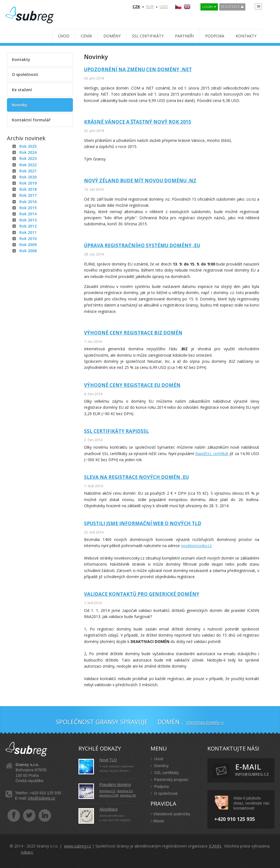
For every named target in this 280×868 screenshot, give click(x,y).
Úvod (64, 36)
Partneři (184, 36)
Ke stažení (22, 90)
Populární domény (115, 785)
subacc (27, 852)
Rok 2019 (28, 183)
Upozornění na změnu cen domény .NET (138, 69)
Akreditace (109, 809)
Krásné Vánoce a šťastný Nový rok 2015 (138, 122)
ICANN (215, 846)
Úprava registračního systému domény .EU (142, 245)
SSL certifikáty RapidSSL (116, 431)
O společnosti (25, 74)
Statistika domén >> (205, 723)
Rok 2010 (28, 238)
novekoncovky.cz (196, 546)
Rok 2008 (28, 251)
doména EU (125, 791)
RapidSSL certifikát (212, 454)
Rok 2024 (28, 152)
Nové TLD (108, 760)
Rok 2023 (28, 158)
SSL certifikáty (148, 36)
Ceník (86, 36)
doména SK (128, 795)
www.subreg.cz (77, 846)
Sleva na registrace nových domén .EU (136, 477)
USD (164, 7)
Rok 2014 (28, 214)
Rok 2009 (28, 245)
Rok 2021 (28, 171)
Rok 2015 (28, 208)
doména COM (109, 795)
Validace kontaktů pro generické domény (142, 594)
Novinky (20, 105)
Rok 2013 (28, 220)
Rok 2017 (28, 195)
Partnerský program (169, 780)
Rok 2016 (28, 202)
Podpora (215, 36)
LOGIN (208, 7)
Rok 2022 (28, 165)
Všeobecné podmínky (170, 814)
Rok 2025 (28, 146)
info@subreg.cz (41, 798)
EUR (150, 7)
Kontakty (246, 36)
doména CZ (107, 791)
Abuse (157, 821)
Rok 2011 (28, 232)
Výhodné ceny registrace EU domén (132, 385)
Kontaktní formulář (31, 120)
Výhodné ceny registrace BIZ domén (133, 333)
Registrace (231, 7)
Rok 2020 (28, 177)
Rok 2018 (28, 189)
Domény (112, 36)
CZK (136, 7)
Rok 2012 (28, 226)
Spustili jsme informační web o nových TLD (143, 523)
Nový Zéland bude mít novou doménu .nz (140, 181)
